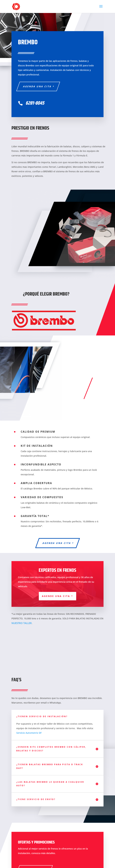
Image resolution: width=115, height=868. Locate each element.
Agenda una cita (37, 86)
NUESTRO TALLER (22, 623)
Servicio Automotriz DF (29, 733)
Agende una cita (56, 596)
